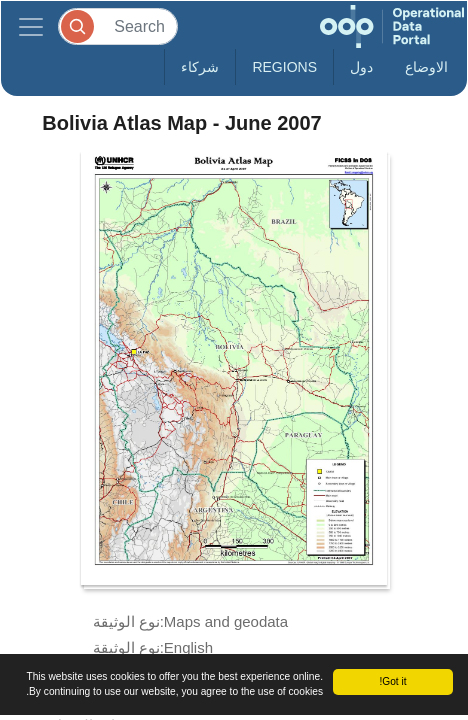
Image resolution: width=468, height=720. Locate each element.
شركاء (200, 67)
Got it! (392, 681)
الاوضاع (426, 67)
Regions (284, 67)
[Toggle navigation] (31, 26)
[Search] (118, 26)
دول (361, 67)
